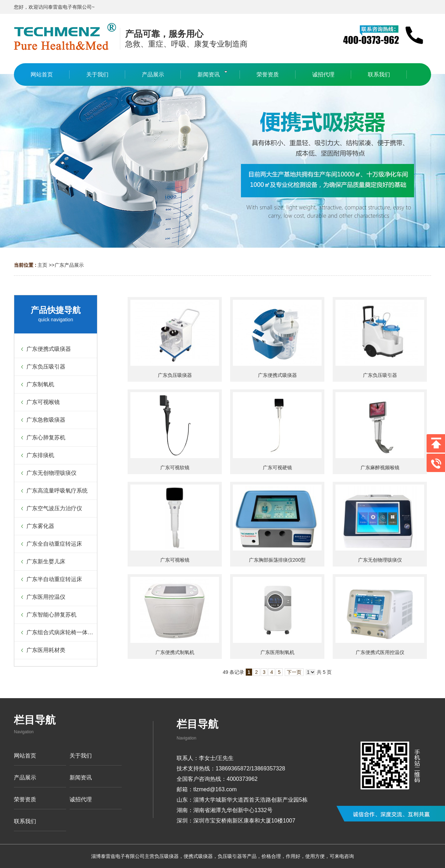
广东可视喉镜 (175, 560)
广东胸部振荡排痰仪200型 (277, 560)
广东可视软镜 (175, 468)
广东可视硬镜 (277, 468)
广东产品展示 (69, 265)
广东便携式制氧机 (175, 652)
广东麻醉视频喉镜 (380, 468)
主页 (42, 265)
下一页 (294, 672)
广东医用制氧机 (277, 652)
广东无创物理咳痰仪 (380, 560)
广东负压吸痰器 (175, 375)
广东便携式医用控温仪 (380, 652)
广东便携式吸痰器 (277, 375)
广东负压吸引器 (380, 375)
